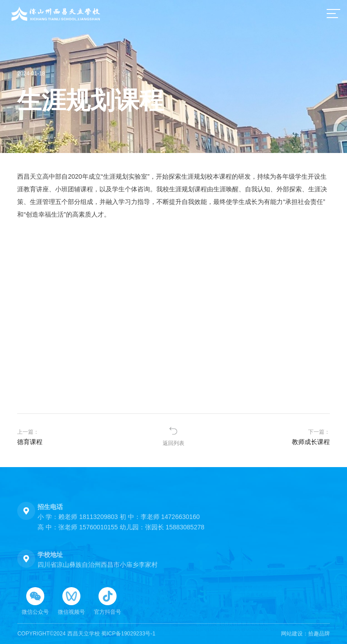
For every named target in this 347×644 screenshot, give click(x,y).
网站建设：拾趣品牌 (305, 634)
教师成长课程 (311, 442)
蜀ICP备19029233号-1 (128, 634)
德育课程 (30, 442)
